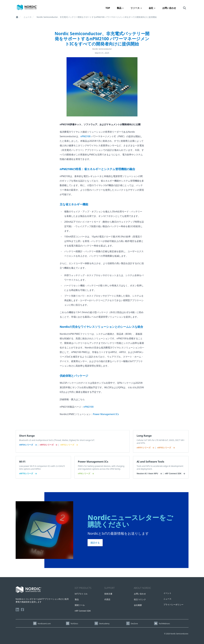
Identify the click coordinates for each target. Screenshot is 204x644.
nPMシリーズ (86, 473)
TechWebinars (164, 624)
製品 (119, 8)
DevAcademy (104, 624)
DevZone (134, 624)
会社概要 (138, 605)
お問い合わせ (169, 8)
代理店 (107, 599)
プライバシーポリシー (173, 605)
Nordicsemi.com (44, 624)
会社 (151, 8)
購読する (95, 543)
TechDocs (74, 624)
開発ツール (80, 605)
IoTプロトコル (81, 594)
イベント (167, 593)
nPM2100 (86, 136)
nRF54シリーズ (28, 445)
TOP (108, 8)
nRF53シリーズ (48, 445)
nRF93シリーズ (166, 448)
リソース (135, 8)
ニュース (28, 17)
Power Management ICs (106, 414)
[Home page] (27, 7)
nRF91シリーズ (145, 448)
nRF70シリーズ (28, 473)
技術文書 (108, 594)
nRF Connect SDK (175, 473)
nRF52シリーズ (69, 445)
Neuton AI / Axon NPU (149, 473)
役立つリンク (140, 599)
